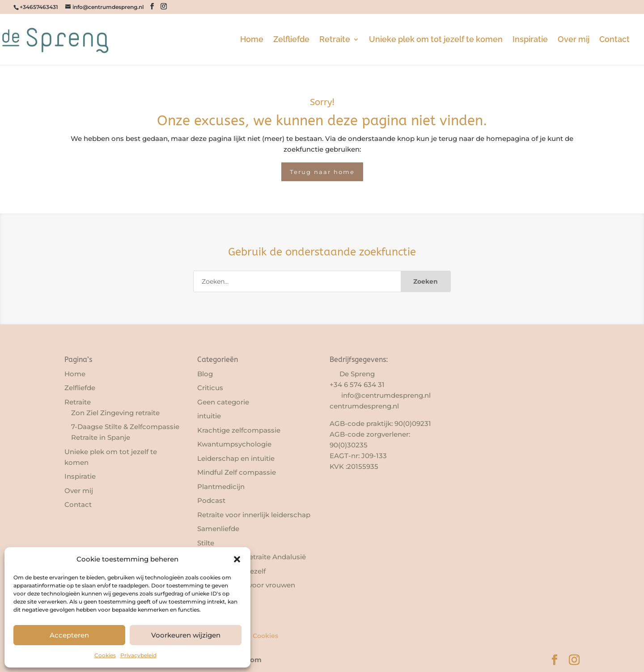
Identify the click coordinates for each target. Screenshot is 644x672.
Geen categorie (223, 402)
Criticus (210, 388)
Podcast (211, 500)
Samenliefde (218, 529)
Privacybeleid (138, 655)
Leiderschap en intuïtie (236, 458)
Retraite (335, 40)
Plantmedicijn (221, 487)
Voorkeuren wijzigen (186, 635)
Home (252, 40)
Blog (205, 374)
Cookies (105, 655)
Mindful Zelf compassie (237, 472)
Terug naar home (322, 172)
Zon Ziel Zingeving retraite (115, 413)
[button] (237, 559)
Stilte (206, 543)
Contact (614, 40)
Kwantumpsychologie (234, 444)
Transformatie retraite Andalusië (252, 557)
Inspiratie (530, 40)
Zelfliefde (291, 40)
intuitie (209, 416)
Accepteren (69, 635)
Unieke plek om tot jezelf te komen (436, 40)
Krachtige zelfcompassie (239, 430)
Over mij (574, 40)
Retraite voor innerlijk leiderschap (254, 515)
